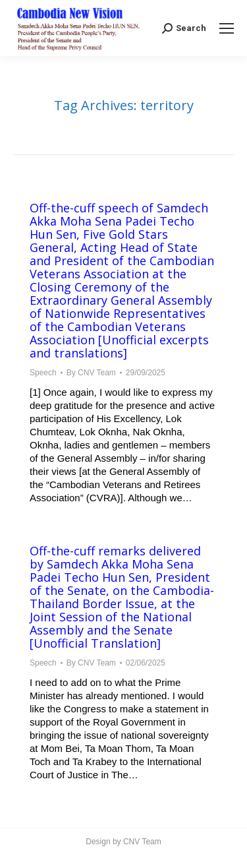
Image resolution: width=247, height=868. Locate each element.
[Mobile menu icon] (227, 28)
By (91, 373)
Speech (43, 373)
